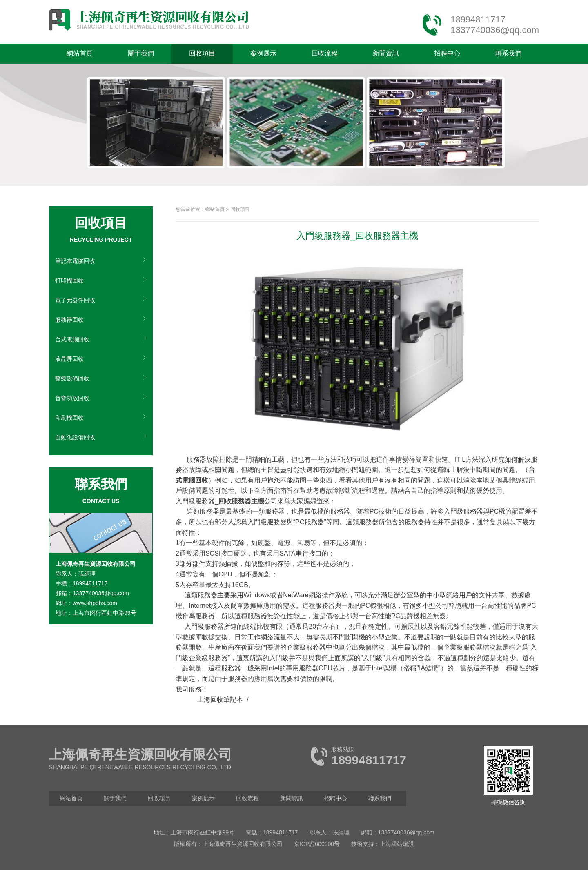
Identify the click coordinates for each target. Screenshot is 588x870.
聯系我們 (508, 53)
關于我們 (141, 53)
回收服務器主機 (241, 501)
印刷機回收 (69, 418)
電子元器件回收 (75, 300)
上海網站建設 (397, 844)
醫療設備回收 (72, 378)
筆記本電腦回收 (75, 261)
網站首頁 (80, 53)
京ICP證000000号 (317, 844)
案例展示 (263, 53)
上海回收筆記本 (220, 700)
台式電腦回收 (72, 339)
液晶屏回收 (69, 359)
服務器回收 (69, 320)
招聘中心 (447, 53)
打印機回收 (69, 280)
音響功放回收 (72, 398)
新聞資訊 (386, 53)
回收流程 (325, 53)
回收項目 (202, 53)
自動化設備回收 (75, 437)
